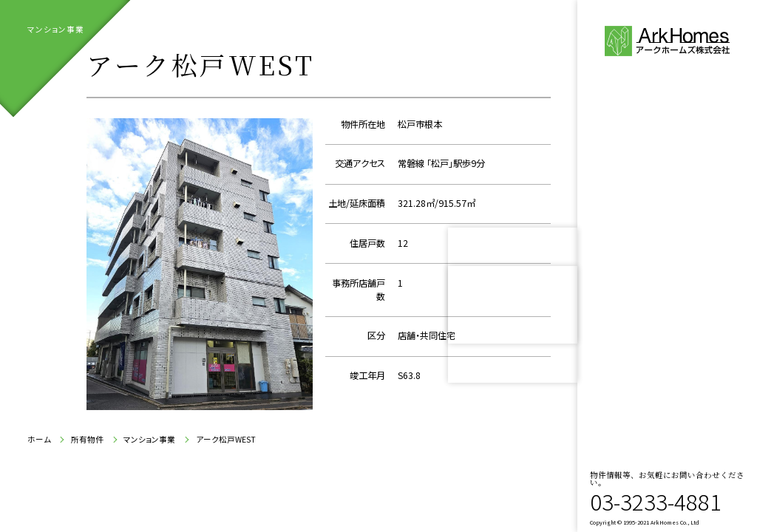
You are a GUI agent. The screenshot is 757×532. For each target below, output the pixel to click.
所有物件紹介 (651, 285)
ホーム (39, 440)
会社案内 (651, 246)
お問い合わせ (667, 324)
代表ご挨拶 (659, 208)
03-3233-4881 (656, 501)
